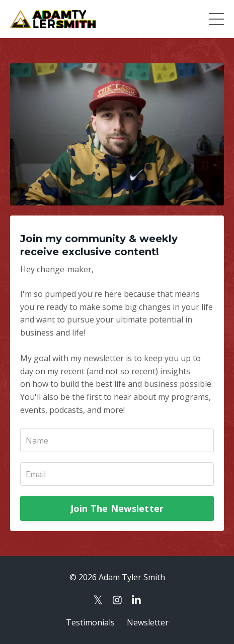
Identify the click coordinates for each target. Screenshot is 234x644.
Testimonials (90, 622)
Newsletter (148, 622)
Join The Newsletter (117, 508)
